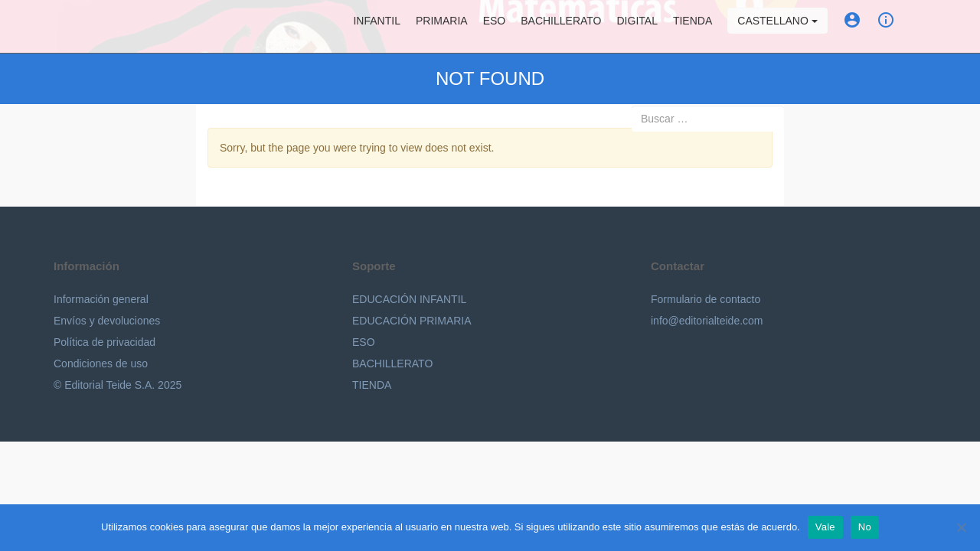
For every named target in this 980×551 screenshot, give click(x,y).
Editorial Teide (68, 26)
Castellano (777, 27)
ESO (495, 27)
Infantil (376, 27)
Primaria (442, 27)
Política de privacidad (105, 342)
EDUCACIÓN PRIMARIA (412, 321)
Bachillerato (561, 27)
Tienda (693, 27)
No (865, 527)
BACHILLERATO (392, 364)
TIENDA (372, 385)
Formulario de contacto (706, 299)
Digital (637, 27)
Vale (825, 527)
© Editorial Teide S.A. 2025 (118, 385)
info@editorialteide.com (707, 321)
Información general (101, 299)
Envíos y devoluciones (107, 321)
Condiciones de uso (101, 364)
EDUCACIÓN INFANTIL (409, 299)
